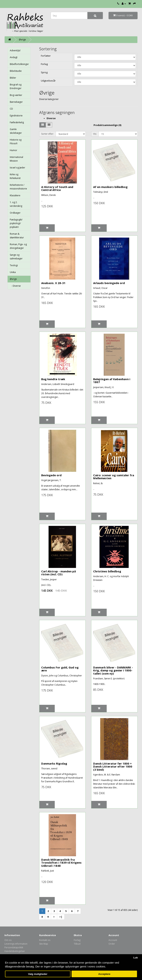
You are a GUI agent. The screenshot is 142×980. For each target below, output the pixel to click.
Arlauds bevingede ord (109, 283)
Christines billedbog (107, 571)
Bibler (13, 78)
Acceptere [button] (104, 974)
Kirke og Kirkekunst (15, 176)
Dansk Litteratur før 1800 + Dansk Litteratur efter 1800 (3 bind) (113, 766)
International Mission (16, 159)
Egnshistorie (16, 116)
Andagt (14, 57)
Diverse (51, 118)
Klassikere (15, 195)
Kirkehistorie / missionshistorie (18, 187)
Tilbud (77, 944)
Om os (8, 940)
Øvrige (22, 40)
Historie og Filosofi (16, 142)
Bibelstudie (16, 71)
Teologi (14, 265)
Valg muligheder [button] (38, 974)
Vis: (95, 134)
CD (11, 109)
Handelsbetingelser (15, 951)
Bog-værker (16, 95)
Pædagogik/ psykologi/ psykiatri (16, 223)
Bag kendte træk (53, 379)
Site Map (44, 944)
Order (112, 944)
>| (61, 917)
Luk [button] (136, 958)
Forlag (77, 940)
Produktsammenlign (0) (107, 125)
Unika (13, 272)
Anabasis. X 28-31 (53, 283)
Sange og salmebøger (16, 257)
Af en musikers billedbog (110, 187)
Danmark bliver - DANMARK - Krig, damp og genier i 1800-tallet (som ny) (113, 670)
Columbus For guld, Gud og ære (60, 669)
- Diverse (15, 286)
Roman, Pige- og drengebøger (18, 246)
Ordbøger (15, 213)
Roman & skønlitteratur (17, 236)
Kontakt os (45, 940)
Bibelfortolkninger (19, 64)
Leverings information (16, 944)
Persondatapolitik (14, 947)
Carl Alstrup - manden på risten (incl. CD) (59, 573)
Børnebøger (16, 102)
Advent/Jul (15, 50)
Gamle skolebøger (16, 131)
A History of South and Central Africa (57, 188)
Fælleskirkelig (17, 122)
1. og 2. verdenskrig (16, 204)
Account (113, 940)
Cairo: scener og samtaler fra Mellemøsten (114, 477)
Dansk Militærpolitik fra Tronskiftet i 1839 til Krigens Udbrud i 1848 (61, 863)
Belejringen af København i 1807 (112, 381)
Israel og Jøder (17, 168)
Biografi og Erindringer (16, 86)
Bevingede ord (51, 475)
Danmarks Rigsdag (54, 763)
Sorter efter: (48, 134)
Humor (13, 150)
